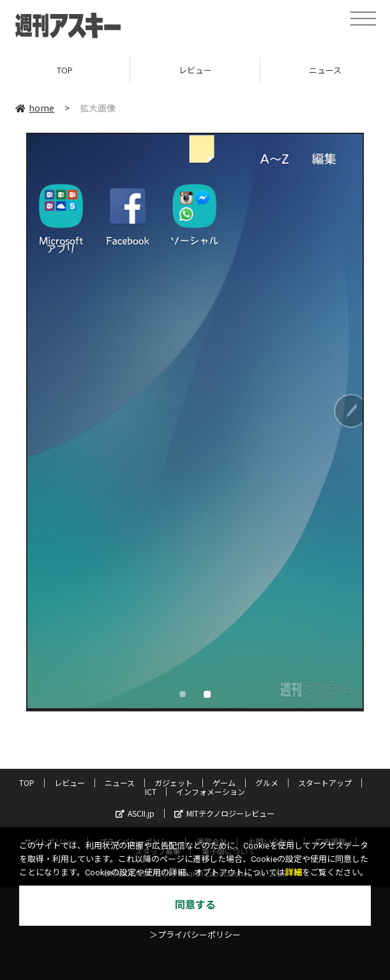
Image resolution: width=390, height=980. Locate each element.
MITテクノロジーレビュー (224, 813)
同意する (195, 905)
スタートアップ (325, 783)
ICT (151, 791)
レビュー (195, 70)
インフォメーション (211, 791)
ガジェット (174, 783)
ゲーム (224, 783)
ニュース (120, 783)
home (35, 108)
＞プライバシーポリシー (195, 935)
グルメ (267, 783)
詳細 (294, 872)
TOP (65, 70)
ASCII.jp (135, 813)
